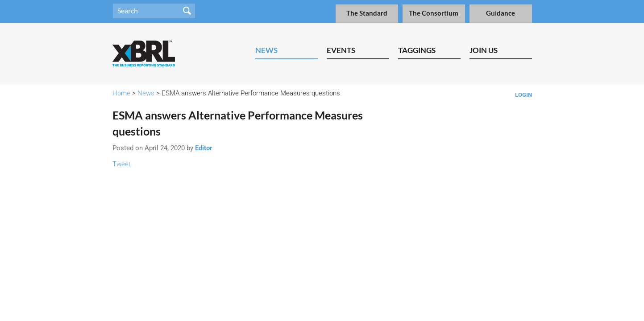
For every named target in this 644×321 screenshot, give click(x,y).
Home (121, 93)
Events (341, 50)
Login (524, 95)
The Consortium (434, 13)
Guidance (501, 13)
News (266, 50)
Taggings (417, 50)
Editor (204, 148)
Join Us (484, 50)
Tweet (122, 164)
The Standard (367, 13)
